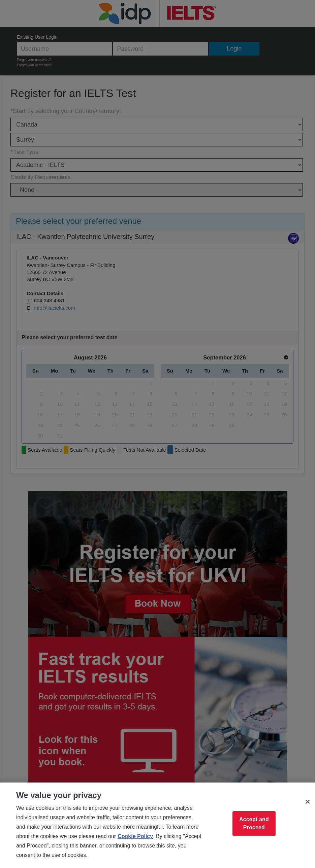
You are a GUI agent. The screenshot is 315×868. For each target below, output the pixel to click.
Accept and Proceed (254, 823)
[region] (157, 825)
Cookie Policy (135, 836)
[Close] (308, 802)
